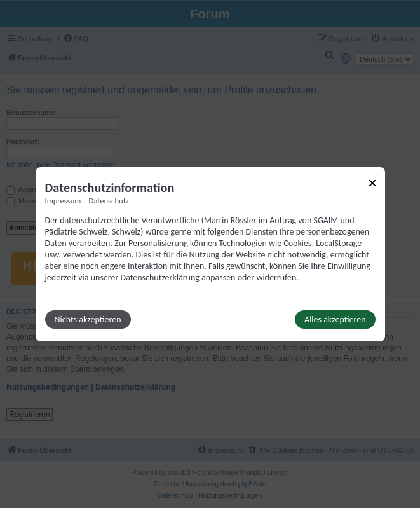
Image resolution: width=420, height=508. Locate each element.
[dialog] (210, 254)
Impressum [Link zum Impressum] (63, 200)
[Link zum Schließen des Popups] (372, 182)
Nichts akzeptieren (88, 319)
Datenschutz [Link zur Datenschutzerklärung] (109, 200)
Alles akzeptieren (335, 319)
